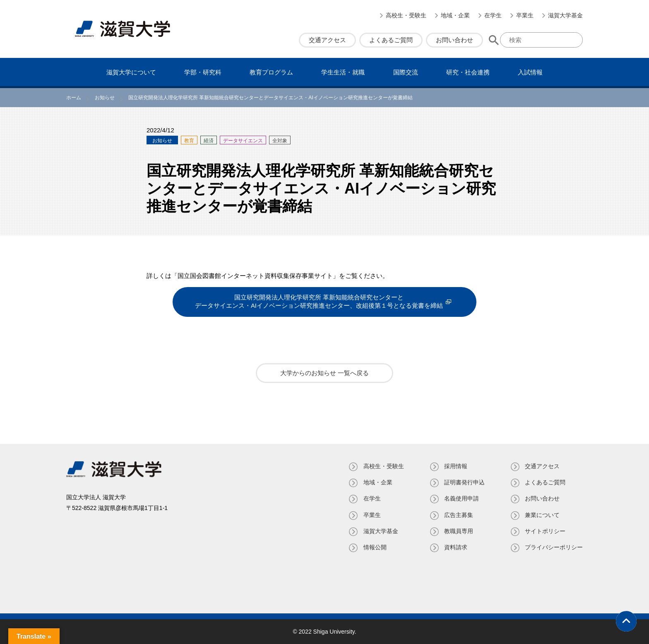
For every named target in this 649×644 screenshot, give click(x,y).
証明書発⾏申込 (464, 482)
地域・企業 (455, 15)
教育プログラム (271, 72)
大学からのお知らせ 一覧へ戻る (324, 373)
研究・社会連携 (468, 72)
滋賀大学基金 (565, 15)
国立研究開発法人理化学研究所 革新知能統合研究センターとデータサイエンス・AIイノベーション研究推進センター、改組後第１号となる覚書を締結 (319, 302)
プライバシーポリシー (554, 547)
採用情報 (455, 466)
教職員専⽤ (458, 531)
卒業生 (525, 15)
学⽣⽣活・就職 (343, 72)
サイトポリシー (545, 531)
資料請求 (455, 547)
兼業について (542, 515)
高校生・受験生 (406, 15)
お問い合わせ (454, 40)
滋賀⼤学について (131, 72)
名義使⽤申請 (461, 498)
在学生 (493, 15)
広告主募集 (458, 515)
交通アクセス (327, 40)
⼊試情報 (530, 72)
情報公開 (374, 547)
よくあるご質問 (391, 40)
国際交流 (406, 72)
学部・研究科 (203, 72)
